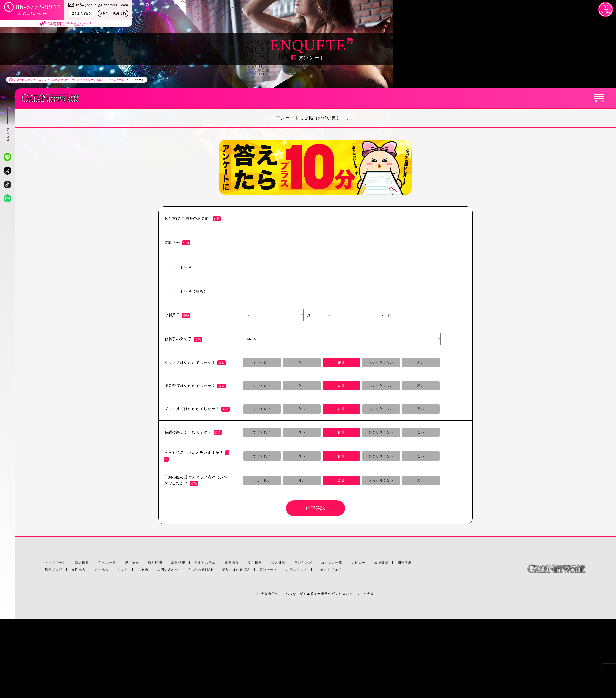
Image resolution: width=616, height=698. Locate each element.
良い (302, 363)
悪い (421, 363)
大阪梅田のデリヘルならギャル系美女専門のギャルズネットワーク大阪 (317, 594)
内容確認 (315, 508)
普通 (341, 363)
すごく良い (262, 363)
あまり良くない (381, 363)
